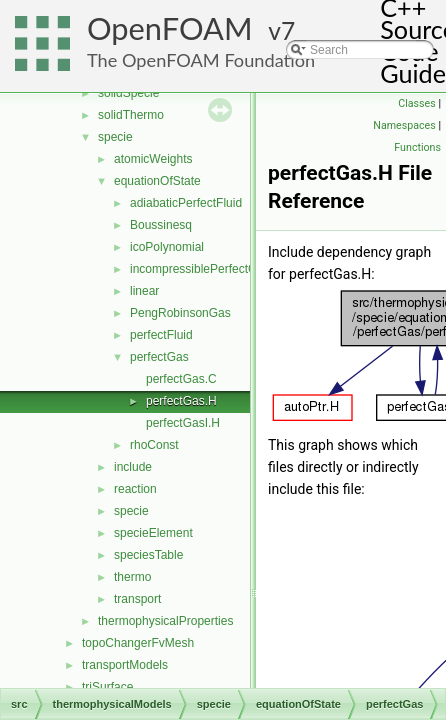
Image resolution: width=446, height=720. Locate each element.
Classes (416, 103)
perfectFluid (161, 335)
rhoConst (154, 445)
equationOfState (157, 181)
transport (137, 599)
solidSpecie (128, 93)
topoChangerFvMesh (138, 643)
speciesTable (148, 555)
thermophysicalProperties (165, 621)
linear (144, 291)
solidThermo (131, 115)
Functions (417, 147)
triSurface (107, 687)
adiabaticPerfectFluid (186, 203)
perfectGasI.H (183, 423)
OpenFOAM (170, 28)
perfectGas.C (181, 379)
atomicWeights (153, 159)
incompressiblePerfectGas (200, 269)
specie (115, 137)
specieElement (153, 533)
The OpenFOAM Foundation (201, 60)
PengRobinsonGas (180, 313)
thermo (132, 577)
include (133, 467)
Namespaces (404, 125)
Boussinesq (161, 225)
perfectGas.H (181, 401)
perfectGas (159, 357)
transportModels (125, 665)
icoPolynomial (167, 247)
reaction (135, 489)
